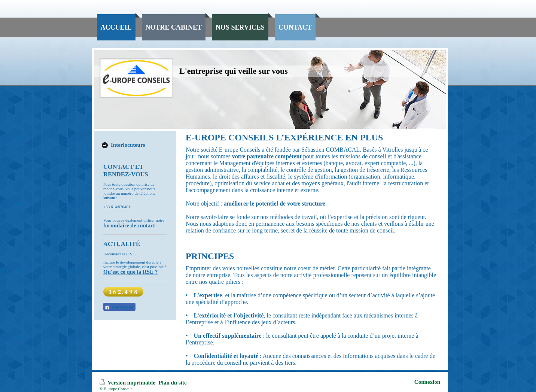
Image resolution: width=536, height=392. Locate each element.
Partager (119, 307)
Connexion (427, 382)
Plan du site (173, 383)
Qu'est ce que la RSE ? (130, 272)
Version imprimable (128, 383)
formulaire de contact (129, 225)
